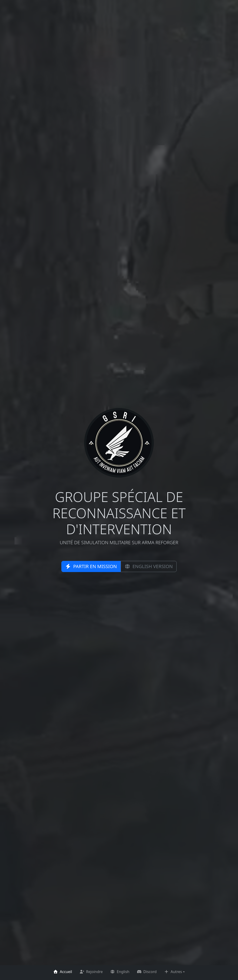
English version (149, 566)
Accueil (63, 972)
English (120, 972)
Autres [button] (173, 972)
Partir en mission (91, 566)
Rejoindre (91, 972)
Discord (147, 972)
